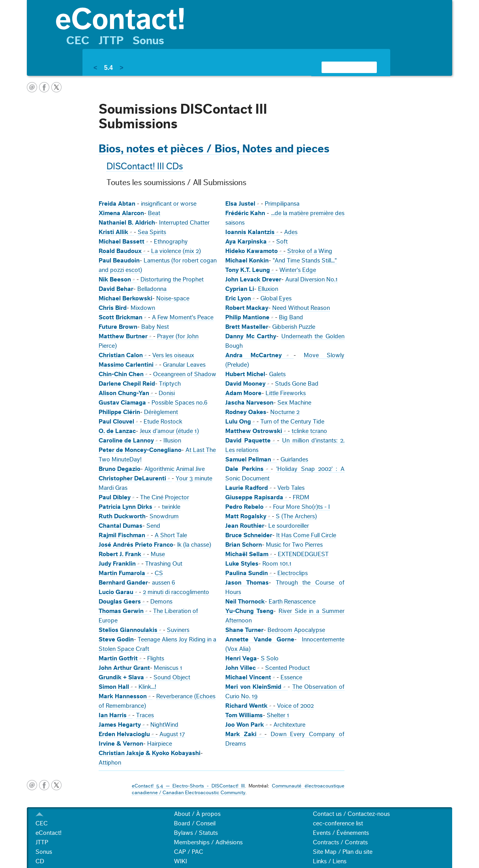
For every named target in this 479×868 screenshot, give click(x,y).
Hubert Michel (245, 374)
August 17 (172, 734)
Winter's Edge (298, 270)
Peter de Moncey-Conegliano (140, 450)
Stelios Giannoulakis (128, 630)
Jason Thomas (247, 583)
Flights (156, 658)
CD (40, 861)
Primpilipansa (282, 204)
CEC (78, 41)
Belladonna (152, 289)
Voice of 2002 (295, 706)
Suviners (178, 630)
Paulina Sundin (247, 573)
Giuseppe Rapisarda (254, 497)
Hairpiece (160, 744)
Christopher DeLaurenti (132, 478)
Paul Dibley (115, 497)
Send (153, 526)
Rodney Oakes (246, 412)
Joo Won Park (245, 725)
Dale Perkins (244, 469)
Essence (291, 677)
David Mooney (245, 384)
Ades (291, 232)
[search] (340, 67)
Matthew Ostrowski (254, 431)
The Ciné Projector (165, 497)
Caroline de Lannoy (126, 441)
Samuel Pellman (248, 459)
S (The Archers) (296, 516)
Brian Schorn (244, 545)
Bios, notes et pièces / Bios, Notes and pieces (214, 149)
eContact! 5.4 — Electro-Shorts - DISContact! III (188, 786)
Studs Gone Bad (297, 384)
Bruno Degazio (120, 469)
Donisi (167, 393)
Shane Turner (244, 630)
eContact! (49, 833)
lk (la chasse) (194, 545)
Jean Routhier (245, 526)
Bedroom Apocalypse (296, 630)
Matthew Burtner (123, 336)
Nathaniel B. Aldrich (127, 223)
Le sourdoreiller (289, 526)
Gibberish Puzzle (294, 327)
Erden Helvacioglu (124, 734)
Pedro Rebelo (244, 507)
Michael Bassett (122, 242)
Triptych (170, 384)
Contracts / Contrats (340, 842)
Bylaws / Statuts (196, 833)
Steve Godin (116, 639)
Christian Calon (121, 355)
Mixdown (143, 308)
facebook (44, 87)
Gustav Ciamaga (122, 403)
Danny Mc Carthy (251, 336)
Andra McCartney (254, 355)
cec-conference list (338, 823)
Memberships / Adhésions (208, 842)
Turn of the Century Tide (292, 422)
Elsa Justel (240, 204)
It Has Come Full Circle (306, 535)
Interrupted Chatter (184, 223)
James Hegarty (120, 725)
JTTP (111, 41)
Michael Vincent (248, 677)
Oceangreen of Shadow (185, 374)
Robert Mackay (247, 308)
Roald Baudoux (120, 251)
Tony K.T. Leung (248, 270)
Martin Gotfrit (118, 658)
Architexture (289, 725)
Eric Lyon (238, 298)
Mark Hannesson (123, 696)
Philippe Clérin (119, 412)
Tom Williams (244, 715)
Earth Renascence (292, 602)
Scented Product (287, 668)
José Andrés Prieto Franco (136, 545)
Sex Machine (294, 403)
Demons (161, 602)
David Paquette (248, 441)
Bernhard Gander (123, 583)
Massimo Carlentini (126, 365)
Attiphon (110, 763)
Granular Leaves (184, 365)
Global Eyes (276, 298)
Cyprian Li (240, 289)
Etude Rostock (163, 422)
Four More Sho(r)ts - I (301, 507)
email (32, 87)
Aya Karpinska (246, 242)
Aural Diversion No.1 (312, 279)
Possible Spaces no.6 (180, 403)
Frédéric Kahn (245, 213)
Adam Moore (243, 393)
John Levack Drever (253, 279)
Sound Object (172, 677)
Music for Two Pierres (294, 545)
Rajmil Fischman (122, 535)
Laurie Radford (247, 488)
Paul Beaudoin (119, 261)
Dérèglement (161, 412)
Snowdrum (164, 516)
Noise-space (173, 298)
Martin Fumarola (122, 573)
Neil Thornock (245, 602)
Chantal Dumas (121, 526)
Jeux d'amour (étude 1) (169, 431)
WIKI (181, 861)
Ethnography (171, 242)
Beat (154, 213)
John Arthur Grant (124, 668)
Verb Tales (291, 488)
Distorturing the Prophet (172, 279)
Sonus (148, 41)
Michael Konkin (247, 261)
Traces (145, 715)
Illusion (172, 441)
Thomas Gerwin (121, 611)
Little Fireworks (286, 393)
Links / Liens (330, 861)
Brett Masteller (247, 327)
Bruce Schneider (249, 535)
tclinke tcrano (309, 431)
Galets (277, 374)
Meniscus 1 (168, 668)
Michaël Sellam (247, 554)
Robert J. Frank (120, 554)
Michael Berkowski (125, 298)
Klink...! (147, 687)
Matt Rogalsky (246, 516)
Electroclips (293, 573)
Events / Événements (341, 833)
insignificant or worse (169, 204)
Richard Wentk (246, 706)
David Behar (116, 289)
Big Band (291, 317)
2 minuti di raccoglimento (176, 592)
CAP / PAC (189, 852)
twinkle (171, 507)
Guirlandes (294, 459)
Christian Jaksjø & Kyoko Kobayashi (150, 753)
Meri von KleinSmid (253, 687)
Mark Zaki (241, 734)
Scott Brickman (121, 317)
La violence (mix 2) (176, 251)
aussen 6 (164, 583)
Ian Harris (113, 715)
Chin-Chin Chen (121, 374)
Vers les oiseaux (173, 355)
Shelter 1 (278, 715)
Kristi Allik (113, 232)
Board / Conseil (195, 823)
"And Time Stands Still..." (305, 261)
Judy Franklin (117, 564)
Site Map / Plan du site (343, 852)
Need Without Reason (301, 308)
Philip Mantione (247, 317)
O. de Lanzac (117, 431)
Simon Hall (114, 687)
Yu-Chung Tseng (249, 611)
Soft (282, 242)
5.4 (109, 68)
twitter (56, 87)
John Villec (240, 668)
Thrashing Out (164, 564)
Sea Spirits (152, 232)
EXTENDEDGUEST (303, 554)
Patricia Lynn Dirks (125, 507)
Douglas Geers (120, 602)
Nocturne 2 (285, 412)
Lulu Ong (238, 422)
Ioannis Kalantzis (250, 232)
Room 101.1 (277, 564)
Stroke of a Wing (310, 251)
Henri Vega (241, 658)
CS (159, 573)
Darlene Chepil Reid (127, 384)
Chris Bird (113, 308)
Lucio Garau (116, 592)
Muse (158, 554)
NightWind (164, 725)
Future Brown (118, 327)
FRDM (301, 497)
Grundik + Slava (121, 677)
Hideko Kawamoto (252, 251)
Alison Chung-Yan (124, 393)
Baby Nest (155, 327)
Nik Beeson (115, 279)
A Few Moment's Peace (183, 317)
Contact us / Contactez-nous (351, 814)
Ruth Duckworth (122, 516)
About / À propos (197, 814)
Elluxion (268, 289)
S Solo (270, 658)
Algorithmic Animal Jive (175, 469)
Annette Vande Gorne (260, 639)
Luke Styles (242, 564)
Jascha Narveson (249, 403)
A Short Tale (171, 535)
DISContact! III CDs (145, 167)
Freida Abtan (117, 204)
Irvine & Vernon (121, 744)
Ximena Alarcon (121, 213)
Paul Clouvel (116, 422)
